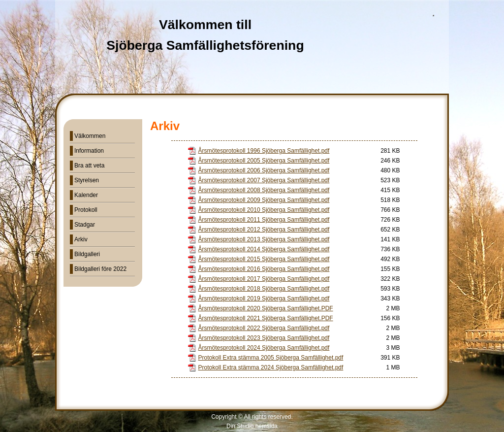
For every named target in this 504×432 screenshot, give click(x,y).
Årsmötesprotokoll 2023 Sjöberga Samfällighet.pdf (264, 338)
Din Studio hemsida (252, 426)
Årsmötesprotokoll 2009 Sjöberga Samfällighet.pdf (264, 200)
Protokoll (86, 210)
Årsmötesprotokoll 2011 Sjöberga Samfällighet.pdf (264, 220)
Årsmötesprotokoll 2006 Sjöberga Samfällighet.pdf (264, 170)
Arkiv (81, 239)
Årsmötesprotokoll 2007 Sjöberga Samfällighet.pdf (264, 180)
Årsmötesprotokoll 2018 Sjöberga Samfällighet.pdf (264, 289)
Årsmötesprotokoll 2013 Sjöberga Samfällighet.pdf (264, 239)
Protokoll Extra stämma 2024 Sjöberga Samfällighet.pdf (271, 367)
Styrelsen (87, 180)
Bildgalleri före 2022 (100, 269)
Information (89, 151)
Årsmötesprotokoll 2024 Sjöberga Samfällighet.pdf (264, 348)
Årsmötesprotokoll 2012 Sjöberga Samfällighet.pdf (264, 230)
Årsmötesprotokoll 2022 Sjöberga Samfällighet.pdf (264, 328)
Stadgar (85, 225)
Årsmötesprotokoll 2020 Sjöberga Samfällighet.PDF (266, 308)
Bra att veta (89, 166)
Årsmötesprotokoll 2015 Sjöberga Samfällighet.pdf (264, 259)
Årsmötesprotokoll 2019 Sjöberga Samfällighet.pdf (264, 299)
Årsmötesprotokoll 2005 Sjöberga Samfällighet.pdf (264, 161)
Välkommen (90, 136)
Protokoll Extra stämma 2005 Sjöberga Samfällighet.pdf (271, 358)
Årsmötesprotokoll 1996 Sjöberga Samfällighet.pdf (264, 151)
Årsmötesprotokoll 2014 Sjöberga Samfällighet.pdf (264, 249)
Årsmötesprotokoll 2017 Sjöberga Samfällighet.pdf (264, 279)
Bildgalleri (87, 254)
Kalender (86, 195)
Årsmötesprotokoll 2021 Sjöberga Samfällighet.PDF (266, 318)
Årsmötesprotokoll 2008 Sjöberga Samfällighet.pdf (264, 190)
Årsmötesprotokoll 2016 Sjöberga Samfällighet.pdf (264, 269)
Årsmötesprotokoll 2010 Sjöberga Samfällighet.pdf (264, 210)
